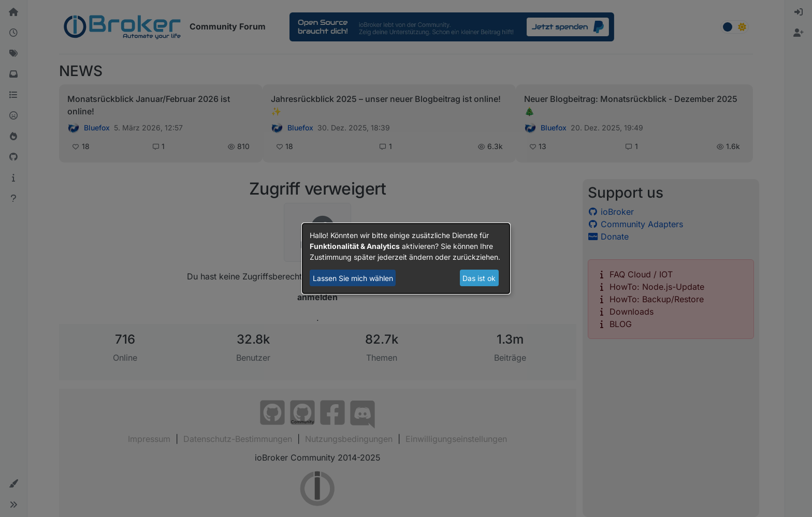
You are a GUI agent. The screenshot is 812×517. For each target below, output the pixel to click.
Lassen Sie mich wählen (353, 278)
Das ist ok (479, 278)
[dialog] (406, 259)
